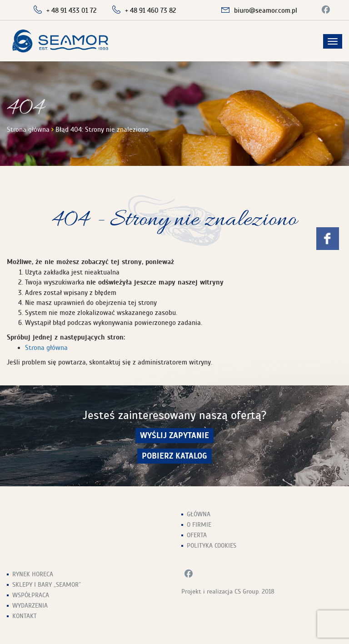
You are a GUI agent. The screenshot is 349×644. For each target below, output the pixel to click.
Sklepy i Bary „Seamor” (47, 585)
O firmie (199, 525)
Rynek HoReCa (33, 574)
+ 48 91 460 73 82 (151, 10)
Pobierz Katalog (174, 456)
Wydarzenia (30, 606)
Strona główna (28, 130)
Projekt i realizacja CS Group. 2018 (228, 592)
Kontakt (25, 616)
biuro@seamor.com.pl (266, 10)
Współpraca (31, 595)
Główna (199, 514)
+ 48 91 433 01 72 (72, 10)
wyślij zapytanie (174, 436)
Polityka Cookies (212, 546)
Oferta (197, 535)
